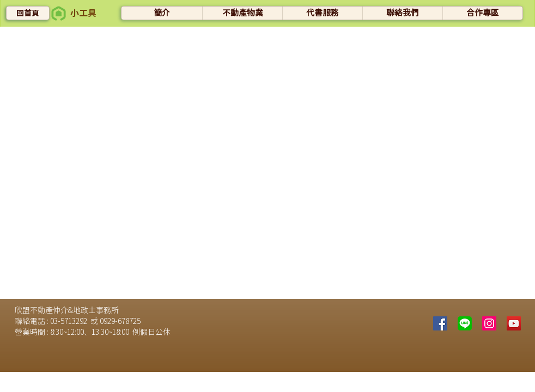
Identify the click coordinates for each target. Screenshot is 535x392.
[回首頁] (28, 13)
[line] (465, 323)
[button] (59, 13)
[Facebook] (440, 323)
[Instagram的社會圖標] (489, 323)
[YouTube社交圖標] (514, 323)
